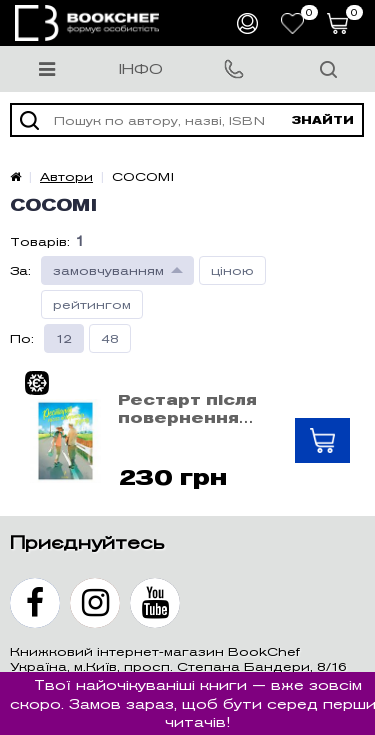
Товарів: (40, 241)
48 (110, 338)
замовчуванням (108, 270)
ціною (232, 270)
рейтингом (92, 304)
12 (64, 338)
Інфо (141, 69)
